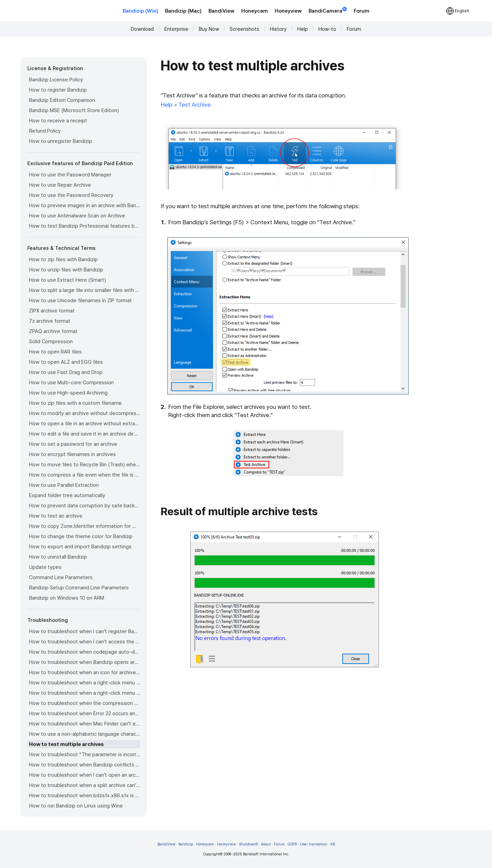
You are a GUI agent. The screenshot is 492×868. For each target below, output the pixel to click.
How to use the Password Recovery (71, 195)
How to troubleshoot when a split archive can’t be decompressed (85, 785)
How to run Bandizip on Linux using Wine (76, 806)
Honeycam (255, 11)
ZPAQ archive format (53, 331)
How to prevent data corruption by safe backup (85, 506)
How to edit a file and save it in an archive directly (85, 434)
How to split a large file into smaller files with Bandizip (85, 290)
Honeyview (288, 11)
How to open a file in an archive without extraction (85, 424)
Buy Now (209, 29)
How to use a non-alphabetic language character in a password (85, 734)
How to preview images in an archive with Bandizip (85, 205)
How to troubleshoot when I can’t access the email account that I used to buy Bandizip (85, 642)
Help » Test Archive (186, 105)
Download (142, 29)
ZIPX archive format (52, 311)
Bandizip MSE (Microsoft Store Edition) (74, 110)
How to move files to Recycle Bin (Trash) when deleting (85, 465)
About (266, 844)
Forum (361, 11)
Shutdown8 (248, 844)
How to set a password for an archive (73, 444)
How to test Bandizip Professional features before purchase (85, 226)
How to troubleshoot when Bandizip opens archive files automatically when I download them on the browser (85, 662)
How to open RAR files (55, 352)
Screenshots (244, 29)
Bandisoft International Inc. (266, 854)
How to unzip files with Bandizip (66, 270)
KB (333, 844)
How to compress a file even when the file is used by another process (85, 475)
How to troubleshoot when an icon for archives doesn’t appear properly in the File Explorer (85, 672)
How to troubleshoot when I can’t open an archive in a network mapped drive (85, 775)
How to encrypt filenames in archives (72, 454)
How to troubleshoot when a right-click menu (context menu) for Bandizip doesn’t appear (85, 683)
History (278, 29)
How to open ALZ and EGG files (66, 362)
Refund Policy (45, 131)
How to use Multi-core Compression (71, 383)
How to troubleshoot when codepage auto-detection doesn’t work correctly (85, 652)
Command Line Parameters (61, 577)
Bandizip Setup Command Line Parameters (79, 588)
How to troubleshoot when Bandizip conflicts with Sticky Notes (85, 765)
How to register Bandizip (58, 90)
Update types (45, 567)
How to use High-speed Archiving (68, 393)
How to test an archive (56, 516)
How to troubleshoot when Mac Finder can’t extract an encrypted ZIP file (85, 724)
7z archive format (50, 321)
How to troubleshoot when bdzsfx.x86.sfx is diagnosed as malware (85, 796)
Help (303, 29)
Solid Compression (51, 342)
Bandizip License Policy (56, 80)
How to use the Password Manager (70, 175)
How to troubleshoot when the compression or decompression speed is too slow (85, 703)
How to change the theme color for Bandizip (81, 536)
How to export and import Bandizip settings (80, 547)
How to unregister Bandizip (61, 141)
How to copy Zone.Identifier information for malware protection (85, 526)
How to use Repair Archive (60, 185)
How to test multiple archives (66, 744)
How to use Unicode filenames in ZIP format (80, 301)
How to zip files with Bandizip (63, 259)
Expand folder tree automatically (67, 495)
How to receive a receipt (58, 121)
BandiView (221, 11)
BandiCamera (328, 10)
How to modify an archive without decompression (85, 413)
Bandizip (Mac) (183, 11)
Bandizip (186, 844)
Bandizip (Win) (140, 11)
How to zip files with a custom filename (75, 403)
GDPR (292, 844)
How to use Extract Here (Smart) (67, 280)
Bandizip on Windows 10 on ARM (67, 598)
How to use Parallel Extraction (64, 485)
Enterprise (176, 29)
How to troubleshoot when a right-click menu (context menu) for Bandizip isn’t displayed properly (85, 693)
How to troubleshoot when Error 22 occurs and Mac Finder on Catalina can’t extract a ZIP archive (85, 713)
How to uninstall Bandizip (58, 557)
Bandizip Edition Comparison (62, 100)
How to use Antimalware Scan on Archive (77, 216)
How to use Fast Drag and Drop (66, 372)
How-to (327, 29)
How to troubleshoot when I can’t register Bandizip (85, 631)
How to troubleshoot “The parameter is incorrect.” (85, 755)
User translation (314, 844)
